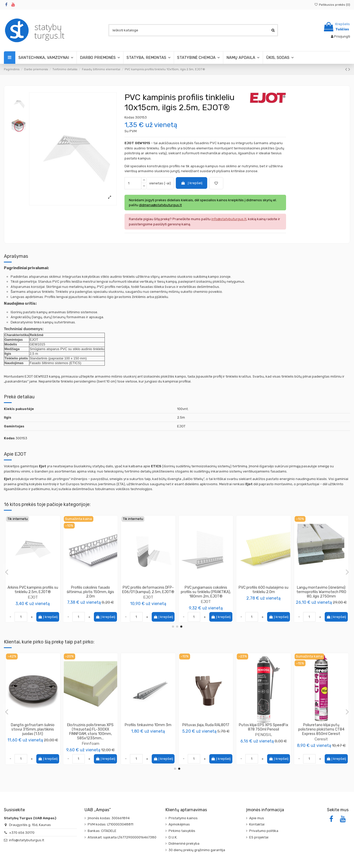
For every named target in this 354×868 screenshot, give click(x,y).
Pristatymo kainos (183, 818)
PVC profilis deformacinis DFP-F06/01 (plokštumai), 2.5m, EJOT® (264, 592)
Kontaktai (257, 824)
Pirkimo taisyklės (182, 831)
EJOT (148, 602)
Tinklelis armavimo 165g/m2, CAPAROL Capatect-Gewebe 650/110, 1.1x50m (90, 592)
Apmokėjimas (179, 824)
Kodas (129, 117)
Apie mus (257, 818)
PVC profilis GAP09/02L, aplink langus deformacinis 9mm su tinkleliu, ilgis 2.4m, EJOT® (321, 592)
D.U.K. (173, 837)
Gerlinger (91, 739)
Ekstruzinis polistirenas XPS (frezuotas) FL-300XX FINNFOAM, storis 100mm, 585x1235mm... (321, 731)
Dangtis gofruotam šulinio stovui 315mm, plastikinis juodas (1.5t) (263, 729)
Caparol (91, 602)
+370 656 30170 (22, 833)
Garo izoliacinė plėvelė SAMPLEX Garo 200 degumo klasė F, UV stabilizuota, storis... (33, 729)
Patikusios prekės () (332, 5)
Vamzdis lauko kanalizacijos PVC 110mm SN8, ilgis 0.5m (148, 727)
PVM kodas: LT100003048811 (110, 824)
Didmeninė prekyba (184, 843)
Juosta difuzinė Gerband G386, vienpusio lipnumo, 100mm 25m (90, 729)
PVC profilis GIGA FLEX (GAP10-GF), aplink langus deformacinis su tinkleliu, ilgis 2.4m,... (148, 592)
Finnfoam (321, 743)
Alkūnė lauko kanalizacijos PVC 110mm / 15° (206, 727)
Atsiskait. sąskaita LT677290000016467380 (122, 837)
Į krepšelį (191, 183)
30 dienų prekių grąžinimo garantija (197, 850)
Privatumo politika (264, 831)
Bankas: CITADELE (102, 831)
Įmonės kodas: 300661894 (109, 818)
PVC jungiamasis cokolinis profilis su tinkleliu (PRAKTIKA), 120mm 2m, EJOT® (206, 592)
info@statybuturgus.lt (27, 840)
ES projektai (259, 837)
